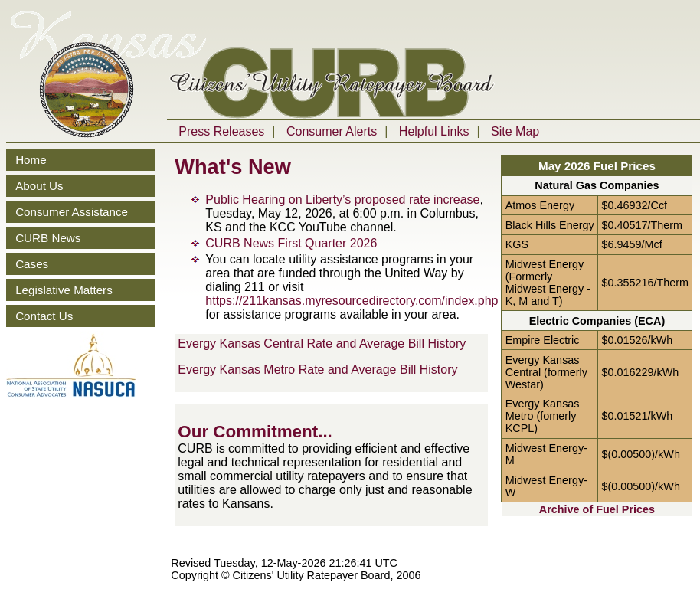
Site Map (515, 131)
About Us (39, 186)
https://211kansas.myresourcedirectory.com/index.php (352, 301)
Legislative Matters (64, 290)
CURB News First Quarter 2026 (291, 243)
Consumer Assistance (72, 212)
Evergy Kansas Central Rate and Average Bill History (322, 344)
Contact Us (44, 316)
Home (31, 160)
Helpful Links (434, 131)
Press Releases (221, 131)
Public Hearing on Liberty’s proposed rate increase (342, 200)
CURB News (48, 238)
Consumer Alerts (332, 131)
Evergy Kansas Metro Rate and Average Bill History (317, 370)
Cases (32, 264)
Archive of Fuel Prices (597, 509)
